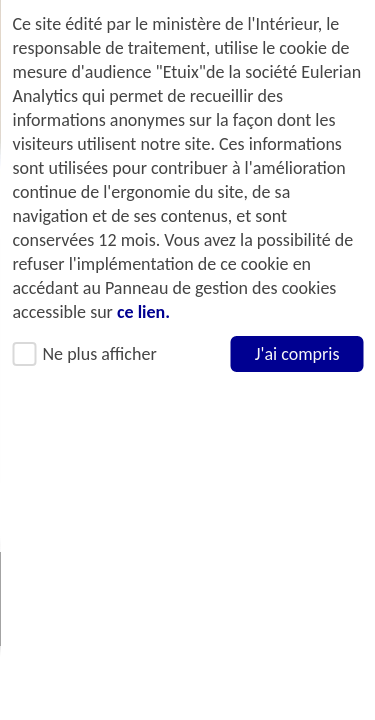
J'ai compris (296, 354)
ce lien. (142, 312)
